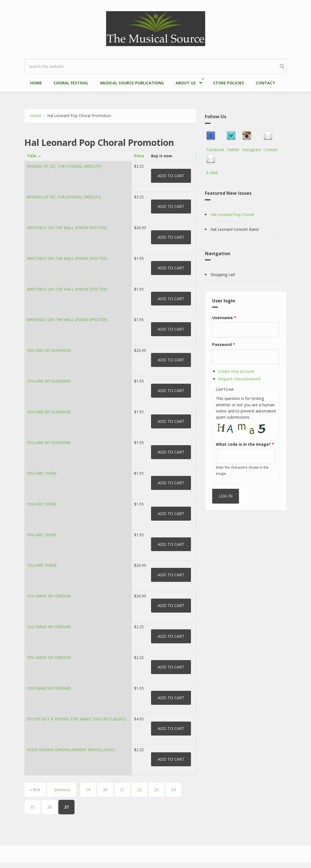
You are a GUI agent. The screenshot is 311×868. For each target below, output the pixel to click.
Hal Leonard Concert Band (235, 229)
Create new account (236, 371)
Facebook (215, 150)
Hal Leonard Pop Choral (232, 214)
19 (88, 790)
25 (32, 807)
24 (173, 790)
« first (35, 790)
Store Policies (229, 83)
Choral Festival (71, 83)
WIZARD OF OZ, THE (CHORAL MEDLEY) (64, 166)
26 (49, 807)
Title (34, 156)
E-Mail (212, 173)
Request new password (239, 379)
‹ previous (62, 790)
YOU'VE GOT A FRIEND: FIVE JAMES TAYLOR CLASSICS (76, 719)
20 (105, 790)
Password (224, 344)
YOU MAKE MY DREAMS (49, 596)
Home (36, 83)
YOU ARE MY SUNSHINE (49, 350)
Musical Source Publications (132, 83)
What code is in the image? (245, 444)
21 (122, 790)
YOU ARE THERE (42, 473)
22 (139, 790)
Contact (265, 83)
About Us (187, 82)
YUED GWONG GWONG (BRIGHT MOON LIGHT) (71, 750)
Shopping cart (223, 275)
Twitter (233, 150)
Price (139, 156)
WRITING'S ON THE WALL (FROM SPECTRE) (67, 228)
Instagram (252, 150)
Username (224, 318)
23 (156, 790)
